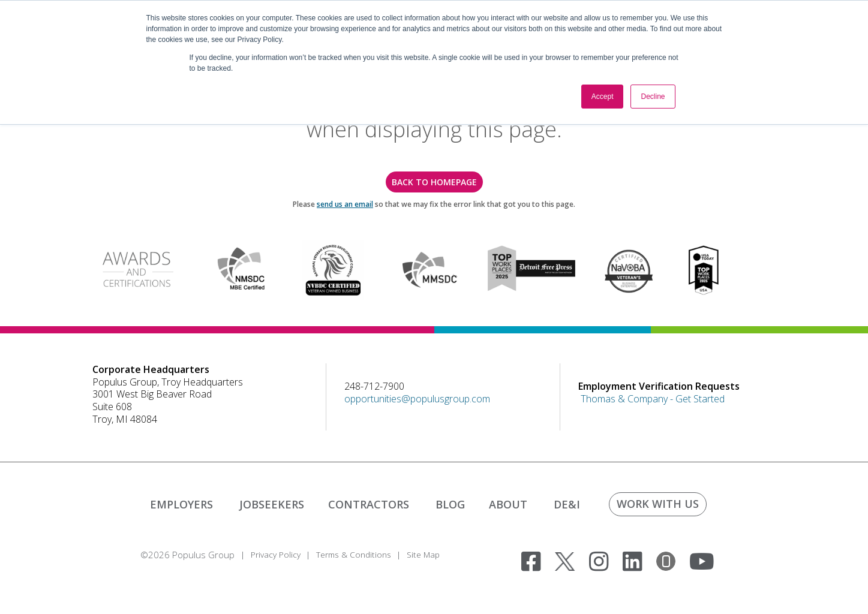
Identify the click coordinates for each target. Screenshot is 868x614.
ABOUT (508, 504)
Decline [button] (653, 97)
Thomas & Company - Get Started (653, 399)
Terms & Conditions (360, 555)
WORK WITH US (658, 504)
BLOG (450, 504)
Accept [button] (603, 97)
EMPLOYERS (181, 504)
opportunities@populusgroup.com (417, 399)
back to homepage (434, 182)
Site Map (434, 555)
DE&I (567, 504)
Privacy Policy (277, 555)
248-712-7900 (374, 386)
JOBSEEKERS (272, 504)
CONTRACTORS (369, 504)
